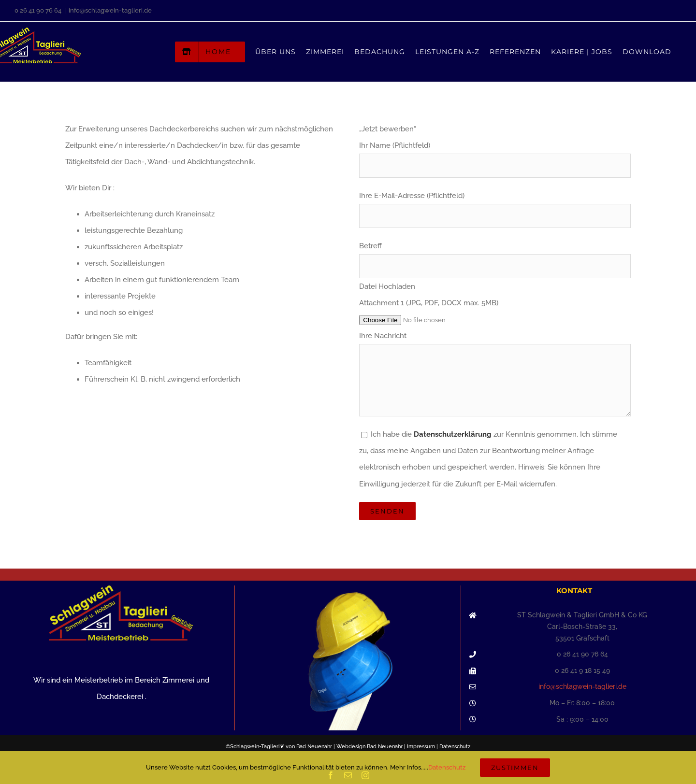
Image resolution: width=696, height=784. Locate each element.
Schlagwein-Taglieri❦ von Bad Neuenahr (281, 747)
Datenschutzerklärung (453, 434)
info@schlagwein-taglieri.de (110, 10)
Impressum (421, 747)
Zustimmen (515, 768)
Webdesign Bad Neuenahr (370, 747)
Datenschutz (455, 747)
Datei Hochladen (387, 286)
